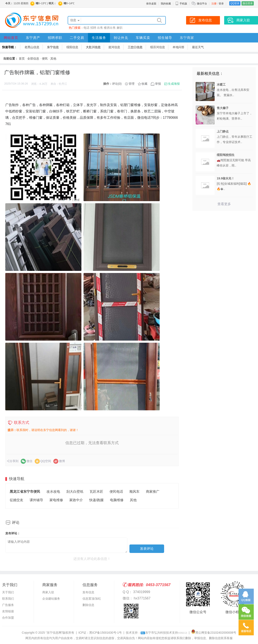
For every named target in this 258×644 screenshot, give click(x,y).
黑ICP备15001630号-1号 (106, 633)
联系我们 (8, 599)
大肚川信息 (93, 47)
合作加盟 (8, 618)
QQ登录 (235, 3)
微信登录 (248, 3)
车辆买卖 (143, 38)
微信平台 (202, 4)
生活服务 (99, 38)
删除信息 (88, 605)
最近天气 (198, 47)
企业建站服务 (51, 599)
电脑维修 (117, 500)
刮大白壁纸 (75, 492)
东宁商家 (187, 38)
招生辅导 (165, 38)
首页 (22, 59)
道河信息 (114, 47)
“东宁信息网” (54, 633)
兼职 (119, 28)
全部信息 (33, 59)
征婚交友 (16, 500)
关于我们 (8, 592)
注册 (214, 4)
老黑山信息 (32, 47)
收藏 (144, 84)
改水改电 (53, 492)
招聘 (93, 28)
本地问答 (178, 47)
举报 (158, 84)
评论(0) (117, 84)
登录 (221, 4)
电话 (86, 28)
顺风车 (134, 492)
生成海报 (174, 84)
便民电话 (116, 492)
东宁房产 (33, 38)
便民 (45, 59)
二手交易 (77, 38)
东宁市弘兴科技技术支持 (164, 633)
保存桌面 (151, 4)
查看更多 (224, 204)
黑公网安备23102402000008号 (214, 633)
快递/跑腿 (96, 500)
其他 (53, 59)
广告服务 (8, 605)
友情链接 (8, 611)
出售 (100, 28)
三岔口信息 (135, 47)
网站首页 (11, 38)
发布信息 (88, 592)
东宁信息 (53, 47)
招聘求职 (55, 38)
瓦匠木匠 (96, 492)
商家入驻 (48, 592)
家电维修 (56, 500)
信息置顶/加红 (92, 599)
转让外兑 (121, 38)
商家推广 (153, 492)
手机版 (181, 4)
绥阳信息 (72, 47)
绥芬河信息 (158, 47)
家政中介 (76, 500)
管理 (132, 84)
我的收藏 (166, 4)
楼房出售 (110, 28)
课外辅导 (36, 500)
